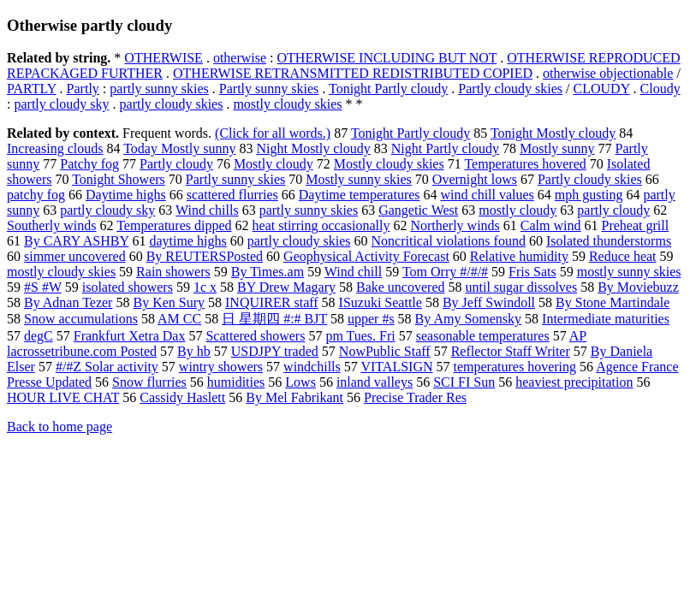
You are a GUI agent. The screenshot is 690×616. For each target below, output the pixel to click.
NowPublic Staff (385, 351)
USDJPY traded (275, 351)
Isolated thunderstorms (609, 241)
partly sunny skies (159, 89)
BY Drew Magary (286, 287)
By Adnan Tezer (68, 302)
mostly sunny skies (629, 272)
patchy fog (36, 195)
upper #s (371, 319)
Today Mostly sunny (179, 148)
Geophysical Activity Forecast (366, 256)
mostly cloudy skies (287, 104)
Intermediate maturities (606, 319)
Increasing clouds (55, 148)
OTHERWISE (164, 58)
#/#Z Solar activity (107, 367)
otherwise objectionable (608, 73)
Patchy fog (89, 164)
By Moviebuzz (638, 287)
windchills (312, 367)
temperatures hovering (515, 367)
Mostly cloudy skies (389, 164)
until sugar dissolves (521, 287)
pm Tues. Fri (360, 336)
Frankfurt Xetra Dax (130, 336)
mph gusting (589, 195)
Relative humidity (519, 256)
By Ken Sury (169, 302)
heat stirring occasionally (321, 225)
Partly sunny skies (269, 89)
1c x (205, 287)
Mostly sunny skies (359, 179)
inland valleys (375, 382)
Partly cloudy (176, 164)
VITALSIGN (396, 367)
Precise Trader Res (415, 397)
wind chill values (488, 195)
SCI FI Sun (464, 382)
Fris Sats (532, 272)
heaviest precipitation (574, 382)
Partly (83, 89)
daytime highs (187, 241)
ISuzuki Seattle (381, 302)
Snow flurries (149, 382)
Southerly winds (51, 225)
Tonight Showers (119, 179)
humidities (236, 382)
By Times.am (268, 272)
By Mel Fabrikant (294, 397)
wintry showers (221, 367)
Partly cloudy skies (510, 89)
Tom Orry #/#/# (445, 272)
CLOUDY (602, 89)
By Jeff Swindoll (489, 302)
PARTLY (32, 89)
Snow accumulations (81, 319)
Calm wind (551, 225)
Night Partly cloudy (445, 148)
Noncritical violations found (449, 241)
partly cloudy (613, 210)
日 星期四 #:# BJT (274, 319)
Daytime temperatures (360, 195)
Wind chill (353, 272)
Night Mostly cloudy (313, 148)
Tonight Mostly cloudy (553, 133)
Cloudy (660, 89)
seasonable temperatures (483, 336)
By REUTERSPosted (205, 256)
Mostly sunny (557, 148)
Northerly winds (455, 225)
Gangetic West (418, 210)
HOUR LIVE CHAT (63, 397)
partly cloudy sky (61, 104)
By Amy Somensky (468, 319)
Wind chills (207, 210)
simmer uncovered (75, 256)
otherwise (240, 58)
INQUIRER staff (272, 302)
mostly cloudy (517, 210)
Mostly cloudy (274, 164)
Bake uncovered (401, 287)
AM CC (179, 319)
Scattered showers (255, 336)
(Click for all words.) (273, 133)
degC (39, 336)
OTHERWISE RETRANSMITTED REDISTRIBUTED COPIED (353, 73)
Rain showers (173, 272)
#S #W (43, 287)
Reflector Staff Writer (511, 351)
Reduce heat (623, 256)
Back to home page (59, 426)
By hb (194, 351)
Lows (300, 382)
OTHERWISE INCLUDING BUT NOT (387, 58)
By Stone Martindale (613, 302)
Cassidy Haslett (182, 397)
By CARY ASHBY (76, 241)
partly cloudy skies (172, 104)
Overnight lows (475, 179)
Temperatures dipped (174, 225)
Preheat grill (636, 225)
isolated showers (128, 287)
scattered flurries (232, 195)
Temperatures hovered (525, 164)
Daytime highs (126, 195)
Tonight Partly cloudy (388, 89)
